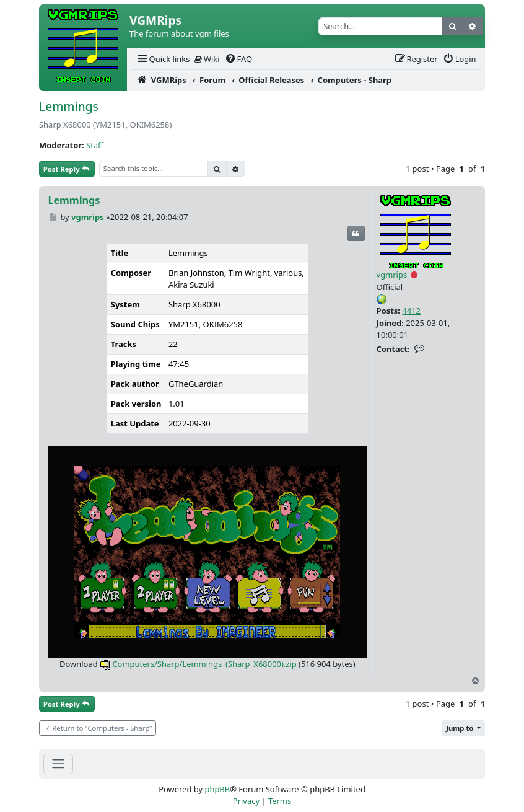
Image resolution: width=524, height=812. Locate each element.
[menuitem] (163, 59)
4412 (411, 311)
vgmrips (392, 275)
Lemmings (69, 107)
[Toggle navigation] (58, 764)
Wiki (207, 59)
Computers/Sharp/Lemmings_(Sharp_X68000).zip (198, 664)
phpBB (217, 789)
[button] (463, 728)
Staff (95, 145)
